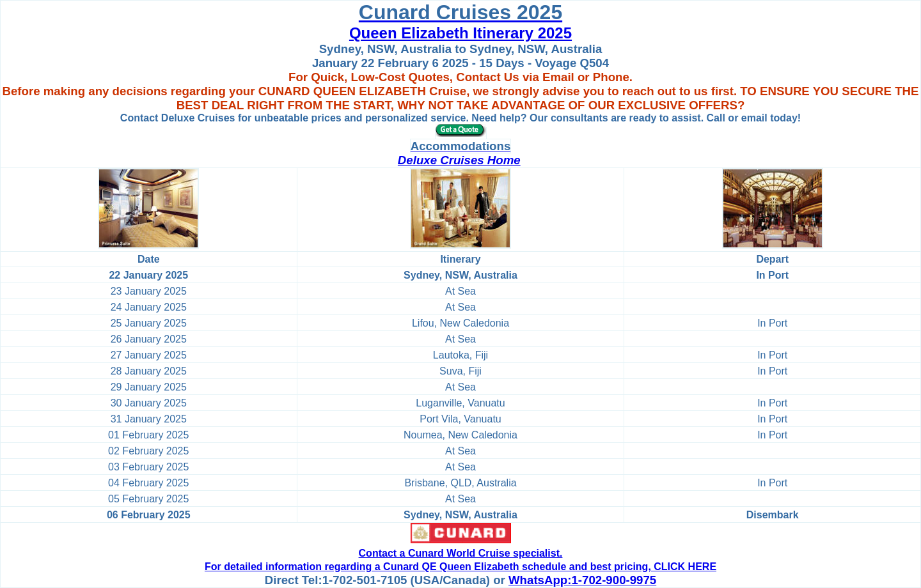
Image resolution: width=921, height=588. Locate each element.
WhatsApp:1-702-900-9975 (582, 580)
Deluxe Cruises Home (459, 160)
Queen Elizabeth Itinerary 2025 (460, 33)
